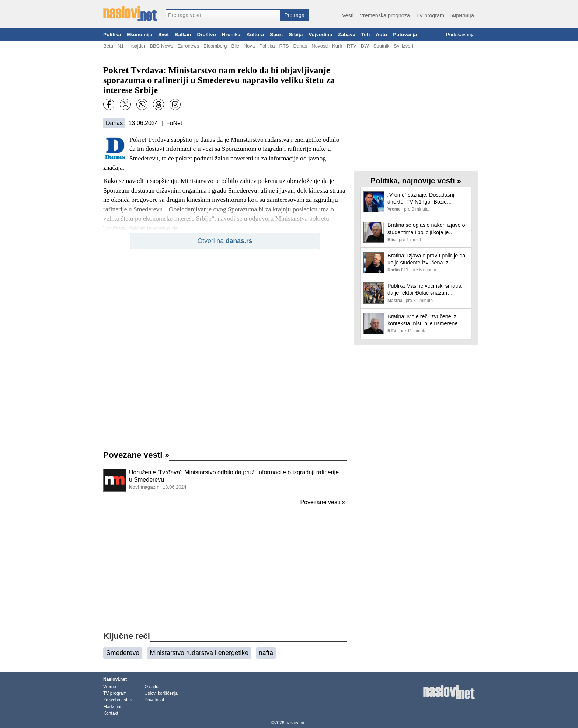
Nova (249, 46)
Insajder (137, 46)
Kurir (337, 46)
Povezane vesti (136, 455)
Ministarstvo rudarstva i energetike (199, 653)
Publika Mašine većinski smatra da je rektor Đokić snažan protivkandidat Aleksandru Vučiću (426, 290)
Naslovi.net (115, 679)
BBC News (161, 46)
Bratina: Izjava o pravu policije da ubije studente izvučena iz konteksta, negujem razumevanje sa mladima (426, 259)
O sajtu (152, 687)
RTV (352, 46)
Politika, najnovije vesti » (416, 181)
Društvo (206, 34)
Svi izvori (403, 46)
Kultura (255, 34)
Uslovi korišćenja (161, 693)
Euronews (188, 46)
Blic (235, 46)
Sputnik (382, 46)
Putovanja (405, 34)
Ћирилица (461, 15)
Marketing (113, 707)
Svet (163, 34)
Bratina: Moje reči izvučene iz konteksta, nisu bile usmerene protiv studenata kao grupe (422, 320)
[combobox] (223, 15)
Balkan (183, 34)
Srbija (296, 34)
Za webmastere (119, 700)
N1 (121, 46)
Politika (112, 34)
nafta (266, 653)
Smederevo (123, 653)
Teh (365, 34)
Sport (276, 34)
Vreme (110, 687)
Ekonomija (140, 34)
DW (365, 46)
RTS (284, 46)
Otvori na (225, 241)
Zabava (347, 34)
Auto (381, 34)
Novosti (320, 46)
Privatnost (154, 700)
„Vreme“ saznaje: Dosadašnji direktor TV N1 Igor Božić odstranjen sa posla (421, 199)
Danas (300, 46)
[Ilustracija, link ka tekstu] (115, 481)
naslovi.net (296, 723)
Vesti (348, 15)
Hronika (231, 34)
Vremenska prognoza (385, 15)
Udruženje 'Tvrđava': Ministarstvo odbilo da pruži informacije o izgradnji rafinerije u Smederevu (234, 476)
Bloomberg (215, 46)
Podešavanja (460, 34)
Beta (108, 46)
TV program (430, 15)
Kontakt (111, 713)
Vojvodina (320, 34)
